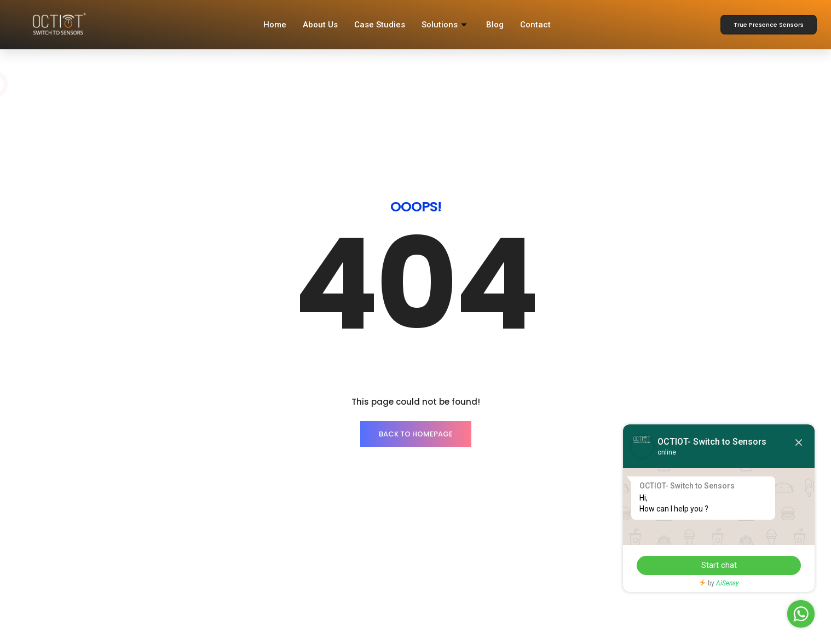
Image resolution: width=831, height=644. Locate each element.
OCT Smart (444, 544)
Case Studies (380, 25)
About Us (320, 25)
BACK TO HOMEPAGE (416, 309)
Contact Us (284, 524)
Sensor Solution (132, 564)
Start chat (719, 565)
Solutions (446, 25)
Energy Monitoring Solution (152, 544)
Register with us (452, 524)
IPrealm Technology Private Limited (275, 636)
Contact (535, 25)
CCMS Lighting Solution (146, 584)
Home (275, 25)
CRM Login (283, 584)
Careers (278, 544)
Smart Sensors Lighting (146, 524)
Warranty (440, 564)
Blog (495, 25)
